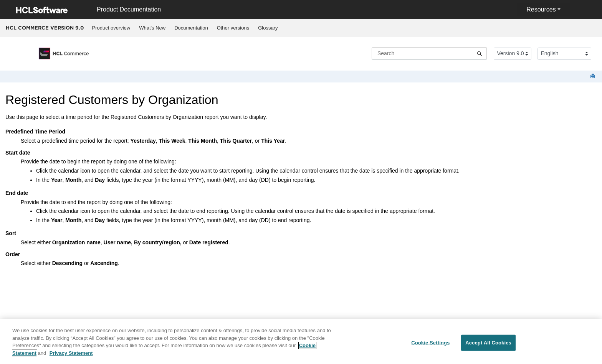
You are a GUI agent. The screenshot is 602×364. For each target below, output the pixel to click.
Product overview (111, 28)
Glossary (268, 28)
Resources (541, 9)
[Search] (479, 53)
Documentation (191, 28)
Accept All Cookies (488, 345)
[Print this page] (594, 77)
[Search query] (429, 53)
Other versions (233, 28)
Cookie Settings (430, 345)
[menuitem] (111, 28)
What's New (152, 28)
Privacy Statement (71, 355)
